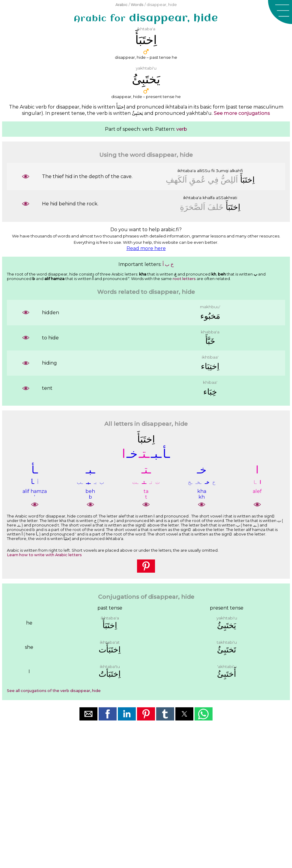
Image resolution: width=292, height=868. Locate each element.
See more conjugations (242, 113)
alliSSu (204, 171)
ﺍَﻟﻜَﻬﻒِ (176, 180)
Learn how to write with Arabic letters (44, 555)
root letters (184, 279)
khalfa (209, 198)
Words (137, 5)
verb (182, 129)
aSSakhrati (226, 198)
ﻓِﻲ (213, 180)
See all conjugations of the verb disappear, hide (54, 691)
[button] (280, 12)
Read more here (146, 248)
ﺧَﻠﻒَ (216, 207)
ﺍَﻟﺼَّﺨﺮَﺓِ (193, 207)
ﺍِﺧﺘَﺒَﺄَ (247, 180)
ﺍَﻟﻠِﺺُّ (229, 180)
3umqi (222, 171)
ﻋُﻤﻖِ (197, 180)
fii (213, 171)
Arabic (122, 5)
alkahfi (236, 171)
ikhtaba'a (187, 171)
